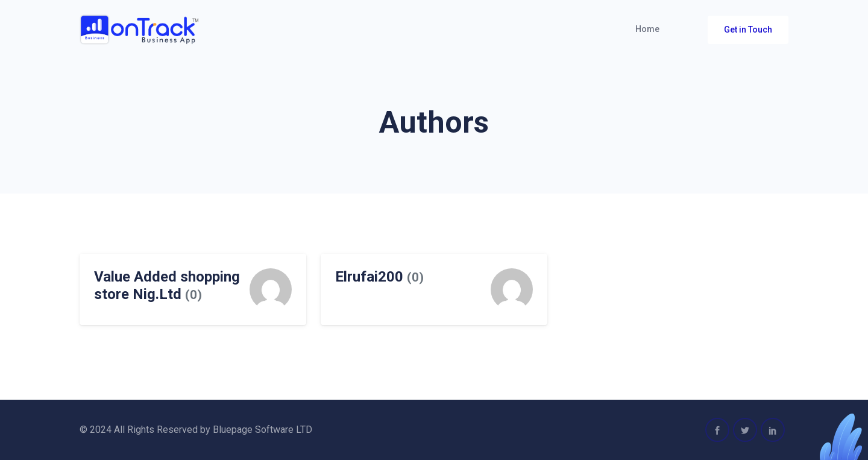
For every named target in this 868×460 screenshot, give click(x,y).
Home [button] (647, 29)
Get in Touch (748, 30)
